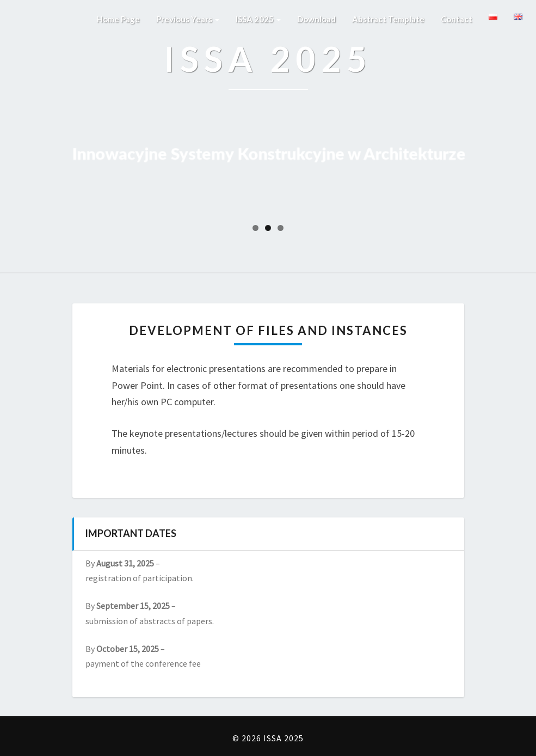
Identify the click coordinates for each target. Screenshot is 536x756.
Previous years (188, 19)
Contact (457, 19)
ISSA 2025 (258, 19)
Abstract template (388, 19)
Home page (118, 19)
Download (316, 19)
